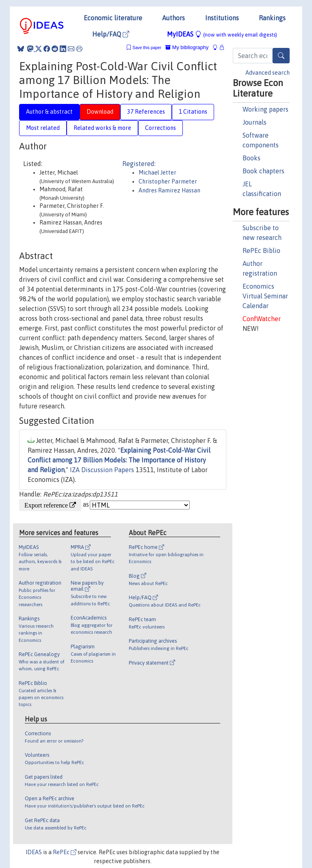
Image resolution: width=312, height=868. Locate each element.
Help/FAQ (111, 34)
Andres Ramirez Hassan (169, 190)
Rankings (272, 18)
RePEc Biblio (261, 250)
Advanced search (268, 73)
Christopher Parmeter (168, 181)
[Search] (281, 56)
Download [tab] (100, 112)
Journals (255, 122)
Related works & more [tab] (102, 128)
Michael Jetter (157, 173)
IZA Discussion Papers (102, 470)
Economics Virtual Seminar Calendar (265, 296)
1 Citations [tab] (193, 112)
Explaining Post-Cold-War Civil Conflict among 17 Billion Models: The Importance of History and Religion (119, 460)
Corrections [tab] (160, 128)
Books (251, 158)
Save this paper (147, 48)
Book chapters (263, 171)
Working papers (265, 109)
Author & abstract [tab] (49, 112)
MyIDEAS (222, 34)
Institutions (222, 18)
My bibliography (187, 47)
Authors (173, 18)
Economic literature (113, 18)
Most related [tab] (43, 128)
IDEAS (34, 852)
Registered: (139, 164)
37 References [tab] (146, 112)
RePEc (65, 852)
